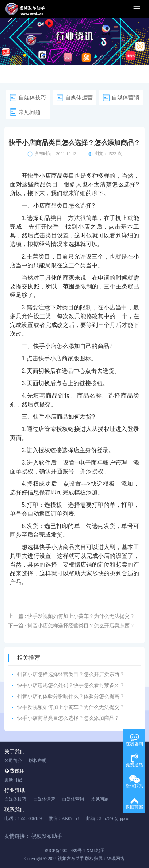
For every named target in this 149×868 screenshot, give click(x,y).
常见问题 (30, 112)
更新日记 (13, 780)
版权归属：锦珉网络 (105, 859)
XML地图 (96, 851)
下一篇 (71, 626)
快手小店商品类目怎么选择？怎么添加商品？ (68, 718)
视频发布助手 (47, 836)
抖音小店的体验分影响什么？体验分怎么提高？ (71, 696)
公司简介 (13, 761)
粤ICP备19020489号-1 (65, 851)
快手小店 (45, 346)
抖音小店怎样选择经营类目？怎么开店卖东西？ (71, 674)
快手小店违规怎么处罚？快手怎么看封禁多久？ (71, 685)
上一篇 (71, 616)
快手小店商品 (45, 176)
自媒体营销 (125, 98)
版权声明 (38, 761)
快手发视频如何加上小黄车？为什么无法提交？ (71, 707)
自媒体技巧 (32, 98)
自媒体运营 (79, 98)
